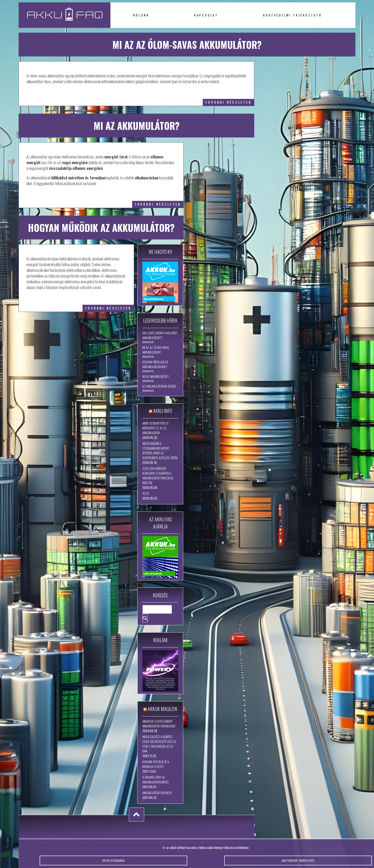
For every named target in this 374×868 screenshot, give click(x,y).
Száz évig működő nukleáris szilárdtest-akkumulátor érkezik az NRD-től (158, 476)
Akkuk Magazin (162, 709)
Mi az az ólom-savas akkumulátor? (156, 350)
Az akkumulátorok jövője (159, 386)
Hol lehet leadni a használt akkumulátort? (160, 335)
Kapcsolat (206, 15)
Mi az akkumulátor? (156, 376)
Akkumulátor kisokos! (157, 793)
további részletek (228, 102)
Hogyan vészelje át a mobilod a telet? (156, 764)
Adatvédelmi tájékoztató (292, 15)
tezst (146, 493)
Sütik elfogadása (113, 862)
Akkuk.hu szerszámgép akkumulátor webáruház (159, 724)
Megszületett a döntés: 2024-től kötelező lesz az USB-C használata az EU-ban (159, 744)
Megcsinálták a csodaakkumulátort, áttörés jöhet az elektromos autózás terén (160, 451)
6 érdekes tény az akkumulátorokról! (156, 780)
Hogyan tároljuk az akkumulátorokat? (155, 364)
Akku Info (163, 411)
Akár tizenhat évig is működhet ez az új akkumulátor (156, 428)
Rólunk (141, 15)
